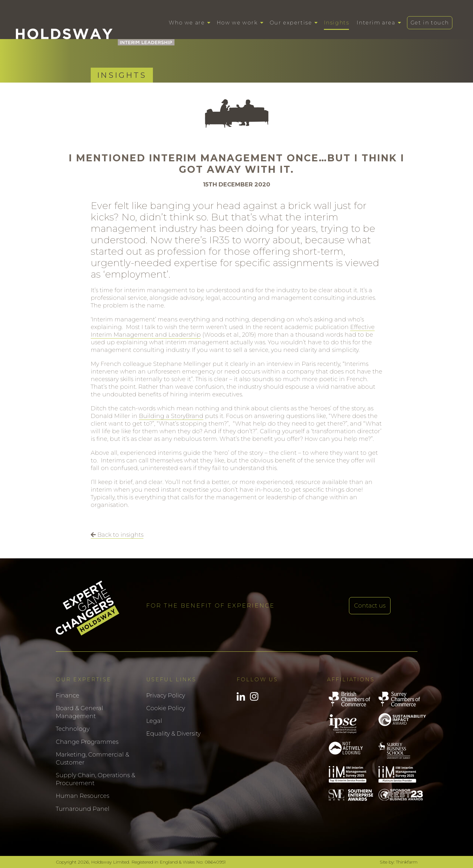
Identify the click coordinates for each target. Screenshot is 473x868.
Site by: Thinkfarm (399, 862)
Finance (68, 696)
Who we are (187, 23)
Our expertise (291, 23)
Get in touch (430, 23)
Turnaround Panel (83, 809)
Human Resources (82, 796)
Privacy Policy (166, 696)
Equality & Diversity (173, 734)
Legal (154, 721)
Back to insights (117, 535)
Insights (337, 23)
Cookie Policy (166, 708)
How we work (237, 23)
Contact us (370, 606)
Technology (73, 729)
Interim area (376, 23)
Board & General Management (79, 712)
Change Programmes (87, 742)
